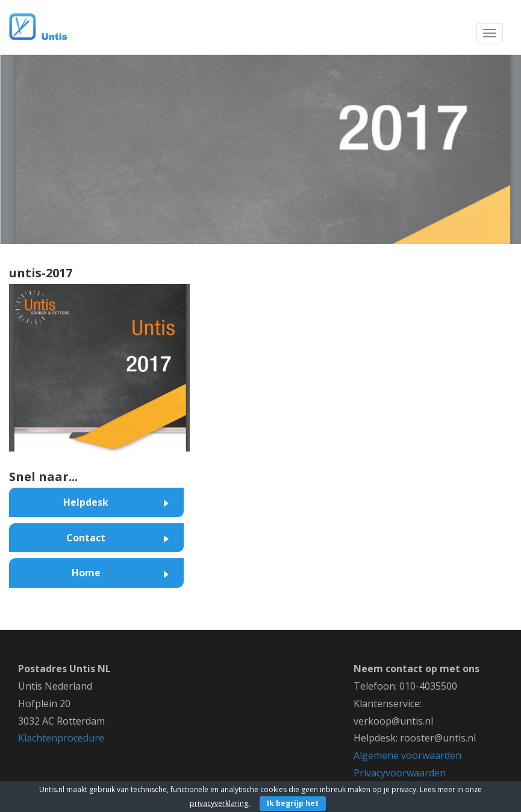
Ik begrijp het (293, 803)
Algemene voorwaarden (407, 755)
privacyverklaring (220, 803)
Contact (86, 538)
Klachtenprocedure (61, 738)
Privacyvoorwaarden (400, 773)
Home (86, 573)
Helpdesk (86, 502)
